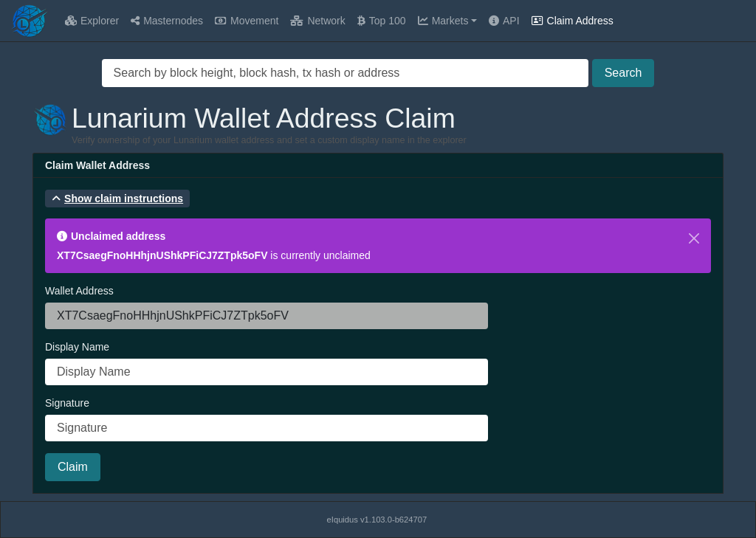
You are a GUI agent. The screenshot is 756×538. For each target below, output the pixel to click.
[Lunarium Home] (30, 21)
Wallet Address (79, 291)
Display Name (77, 347)
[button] (117, 199)
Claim (73, 467)
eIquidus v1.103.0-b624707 (377, 520)
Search (623, 73)
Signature (67, 403)
